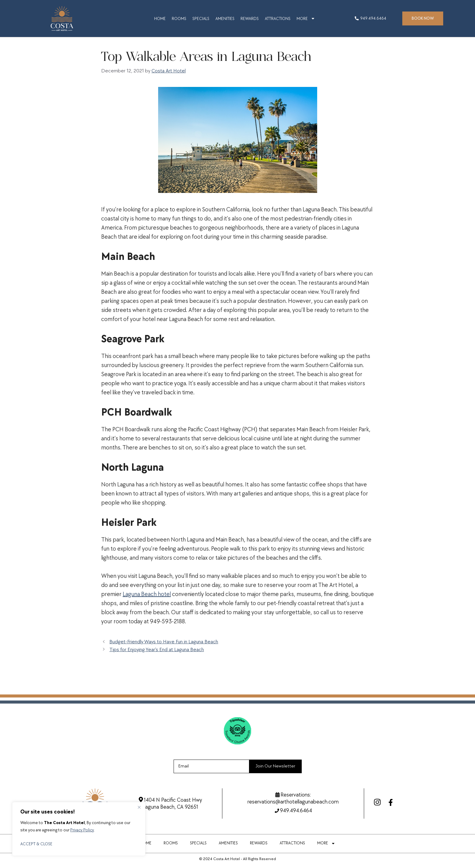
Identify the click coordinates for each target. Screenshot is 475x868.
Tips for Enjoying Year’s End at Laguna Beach (157, 650)
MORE (306, 18)
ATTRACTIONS (278, 19)
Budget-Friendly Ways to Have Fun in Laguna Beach (164, 642)
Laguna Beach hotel (147, 594)
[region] (79, 829)
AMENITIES (225, 19)
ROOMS (179, 19)
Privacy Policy (82, 830)
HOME (160, 19)
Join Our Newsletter (276, 766)
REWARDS (250, 19)
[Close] (139, 807)
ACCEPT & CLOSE (36, 844)
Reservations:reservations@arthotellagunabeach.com (293, 798)
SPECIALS (201, 19)
